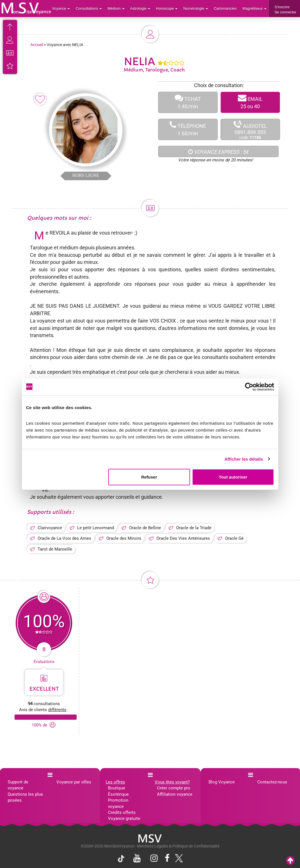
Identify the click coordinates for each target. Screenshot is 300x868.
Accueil (37, 45)
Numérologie (196, 8)
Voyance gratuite (124, 818)
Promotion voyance (118, 803)
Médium (116, 8)
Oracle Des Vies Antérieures (183, 538)
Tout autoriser (233, 477)
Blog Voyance (222, 782)
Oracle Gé (234, 538)
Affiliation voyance (175, 794)
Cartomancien (225, 8)
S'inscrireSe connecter (285, 10)
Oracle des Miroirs (124, 538)
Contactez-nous (272, 782)
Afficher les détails (244, 459)
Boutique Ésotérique (118, 791)
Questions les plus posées (25, 797)
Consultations (89, 8)
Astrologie (140, 8)
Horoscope (167, 8)
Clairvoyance (50, 528)
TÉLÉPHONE (188, 129)
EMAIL (250, 102)
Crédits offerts (122, 812)
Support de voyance (18, 785)
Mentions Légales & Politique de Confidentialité (178, 846)
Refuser (149, 477)
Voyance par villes (74, 782)
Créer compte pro (174, 788)
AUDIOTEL (250, 130)
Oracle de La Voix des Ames (64, 538)
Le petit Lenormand (96, 528)
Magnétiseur (255, 8)
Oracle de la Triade (194, 528)
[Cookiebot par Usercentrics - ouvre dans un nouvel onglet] (249, 387)
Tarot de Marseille (55, 549)
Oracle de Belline (145, 528)
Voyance (61, 8)
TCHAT (188, 102)
